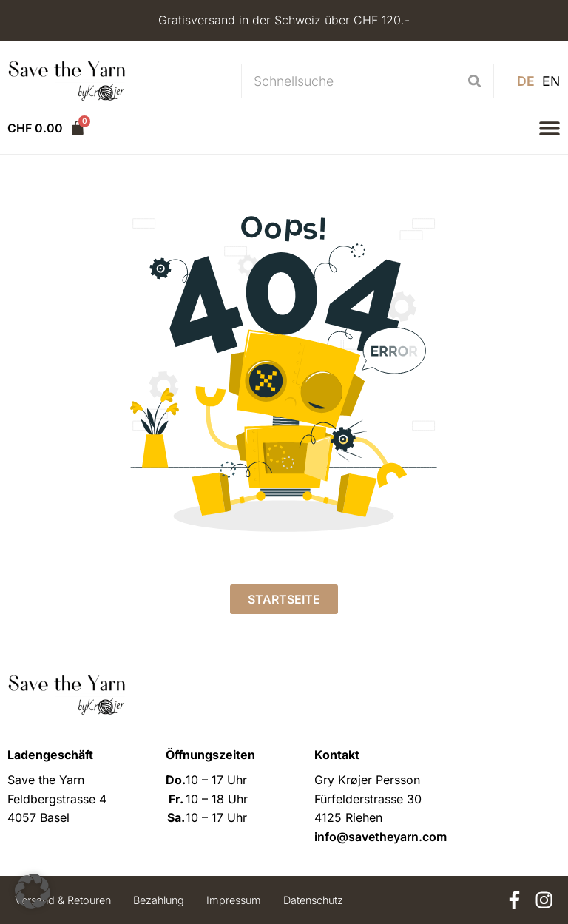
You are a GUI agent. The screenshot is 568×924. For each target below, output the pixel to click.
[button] (550, 128)
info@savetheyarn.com (381, 837)
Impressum (234, 900)
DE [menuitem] (526, 81)
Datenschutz (313, 900)
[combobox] (349, 81)
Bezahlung (159, 900)
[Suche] (475, 81)
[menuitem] (526, 81)
